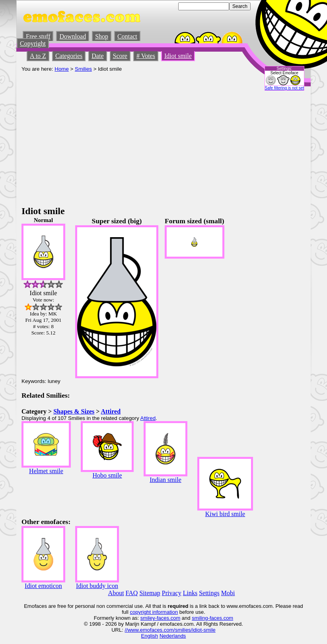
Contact (127, 36)
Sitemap (150, 593)
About (116, 593)
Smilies (83, 69)
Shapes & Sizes (74, 411)
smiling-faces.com (212, 618)
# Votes (146, 56)
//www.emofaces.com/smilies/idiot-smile (170, 630)
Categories (69, 56)
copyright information (154, 612)
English (150, 636)
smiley (148, 618)
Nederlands (173, 636)
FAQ (132, 593)
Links (190, 593)
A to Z (38, 56)
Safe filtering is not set (284, 88)
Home (62, 69)
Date (97, 56)
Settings (209, 593)
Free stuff (38, 36)
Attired (111, 411)
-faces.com (168, 618)
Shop (102, 36)
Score (120, 56)
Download (73, 36)
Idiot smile (178, 56)
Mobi (228, 593)
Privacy (172, 593)
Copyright (33, 44)
